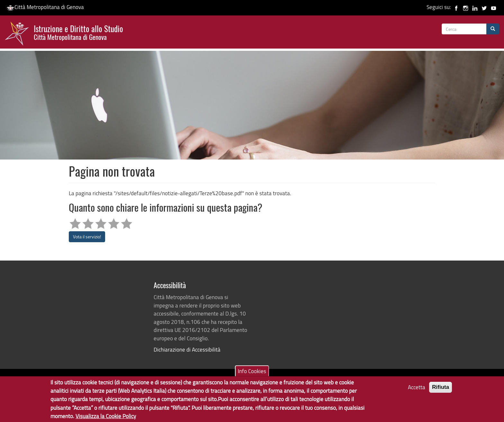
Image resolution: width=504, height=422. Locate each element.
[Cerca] (493, 29)
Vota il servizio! (87, 237)
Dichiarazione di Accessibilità (187, 349)
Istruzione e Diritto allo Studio (78, 32)
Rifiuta (441, 392)
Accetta (417, 392)
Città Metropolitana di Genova (45, 7)
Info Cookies (252, 375)
